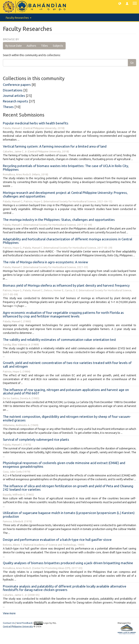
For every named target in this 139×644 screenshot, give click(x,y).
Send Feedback (24, 623)
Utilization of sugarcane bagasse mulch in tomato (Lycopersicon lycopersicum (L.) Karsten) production (69, 515)
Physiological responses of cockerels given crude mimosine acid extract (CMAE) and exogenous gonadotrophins (64, 465)
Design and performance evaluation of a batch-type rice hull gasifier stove (57, 540)
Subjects (58, 46)
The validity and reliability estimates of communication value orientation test (59, 340)
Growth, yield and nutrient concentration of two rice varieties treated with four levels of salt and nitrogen (67, 365)
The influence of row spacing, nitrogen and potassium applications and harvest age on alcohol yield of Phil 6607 (66, 392)
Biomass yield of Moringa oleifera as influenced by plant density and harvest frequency (66, 285)
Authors (31, 46)
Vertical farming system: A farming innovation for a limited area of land (55, 146)
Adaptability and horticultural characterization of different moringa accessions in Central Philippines (67, 241)
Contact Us (9, 623)
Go (132, 63)
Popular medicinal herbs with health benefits (36, 123)
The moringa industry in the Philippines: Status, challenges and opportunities (59, 220)
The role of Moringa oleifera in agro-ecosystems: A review (45, 262)
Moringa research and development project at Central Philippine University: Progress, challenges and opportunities (65, 194)
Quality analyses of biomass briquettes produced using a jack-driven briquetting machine (68, 563)
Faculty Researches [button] (19, 18)
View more (9, 613)
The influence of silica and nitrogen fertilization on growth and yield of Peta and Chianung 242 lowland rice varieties (68, 488)
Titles (44, 46)
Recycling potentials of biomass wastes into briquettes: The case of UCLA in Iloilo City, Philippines (66, 168)
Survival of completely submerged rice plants (36, 439)
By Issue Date (14, 46)
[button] (120, 3)
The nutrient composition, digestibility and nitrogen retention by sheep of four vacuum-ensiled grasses (67, 418)
